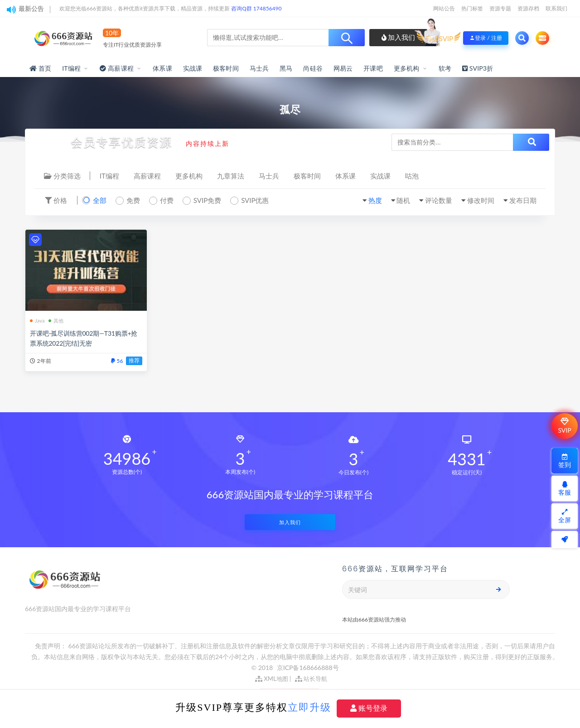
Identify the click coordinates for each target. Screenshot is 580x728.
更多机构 (407, 68)
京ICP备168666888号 (308, 668)
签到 (565, 461)
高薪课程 (147, 176)
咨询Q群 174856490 (256, 8)
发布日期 (523, 200)
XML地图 (272, 679)
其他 (56, 321)
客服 (565, 489)
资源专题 (500, 8)
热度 (375, 200)
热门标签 (472, 8)
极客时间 (226, 68)
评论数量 (439, 200)
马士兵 (259, 68)
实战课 (193, 68)
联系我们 (556, 8)
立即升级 (309, 707)
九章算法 (231, 176)
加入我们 (399, 37)
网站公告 (444, 8)
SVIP (564, 426)
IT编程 (71, 68)
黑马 (286, 68)
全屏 (565, 516)
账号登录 (369, 708)
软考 (445, 68)
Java (37, 321)
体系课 (162, 68)
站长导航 (311, 679)
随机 (403, 200)
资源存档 (528, 8)
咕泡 (412, 176)
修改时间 (481, 200)
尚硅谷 (313, 68)
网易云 (343, 68)
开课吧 (373, 68)
